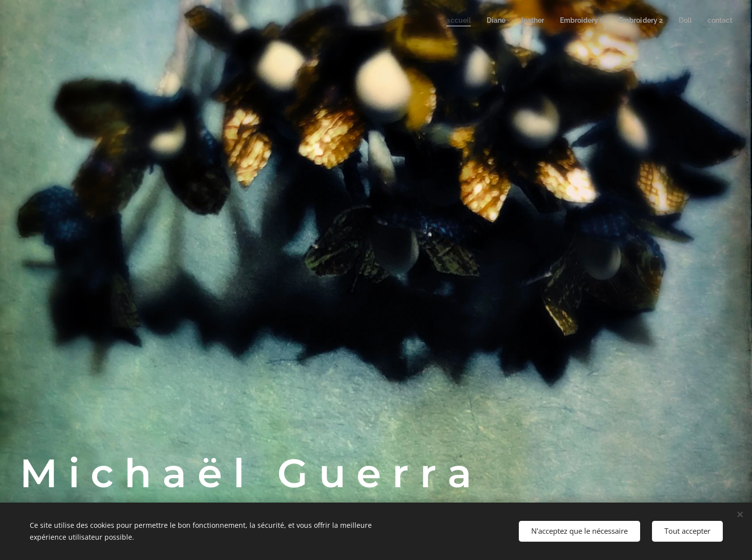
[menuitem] (444, 20)
